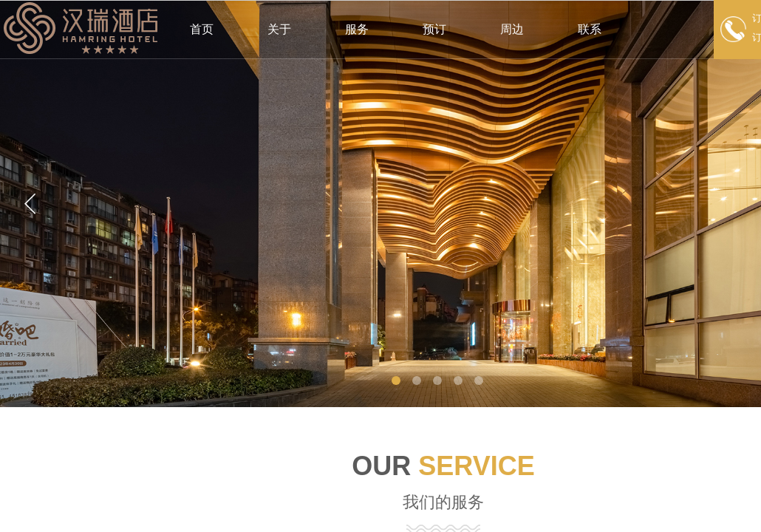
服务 (357, 29)
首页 (202, 29)
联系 (590, 29)
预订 (434, 29)
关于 (279, 29)
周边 (512, 29)
